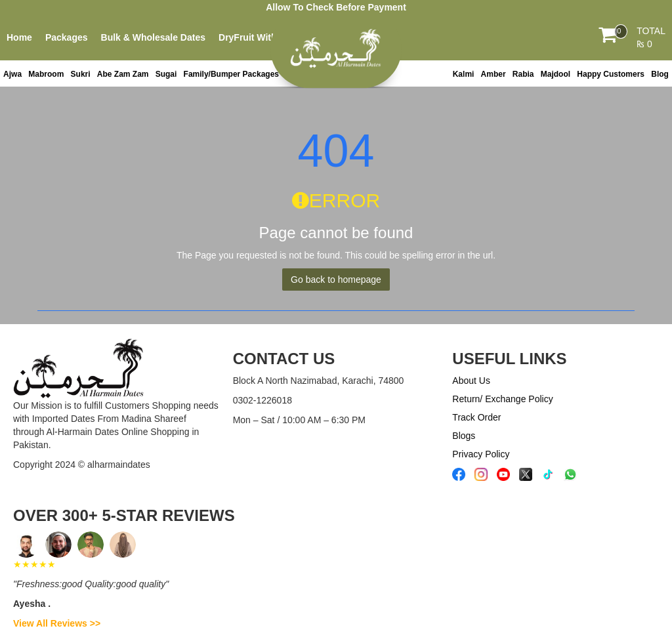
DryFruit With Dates (262, 37)
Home (19, 37)
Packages (67, 37)
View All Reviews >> (57, 623)
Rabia (523, 74)
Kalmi (464, 74)
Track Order (476, 417)
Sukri (81, 74)
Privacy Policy (481, 454)
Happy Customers (611, 74)
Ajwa (12, 74)
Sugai (166, 74)
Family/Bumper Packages (231, 74)
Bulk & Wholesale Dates (154, 37)
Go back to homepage (336, 280)
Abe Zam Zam (123, 74)
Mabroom (46, 74)
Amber (493, 74)
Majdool (556, 74)
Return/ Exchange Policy (502, 399)
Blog (660, 74)
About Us (471, 381)
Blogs (464, 436)
